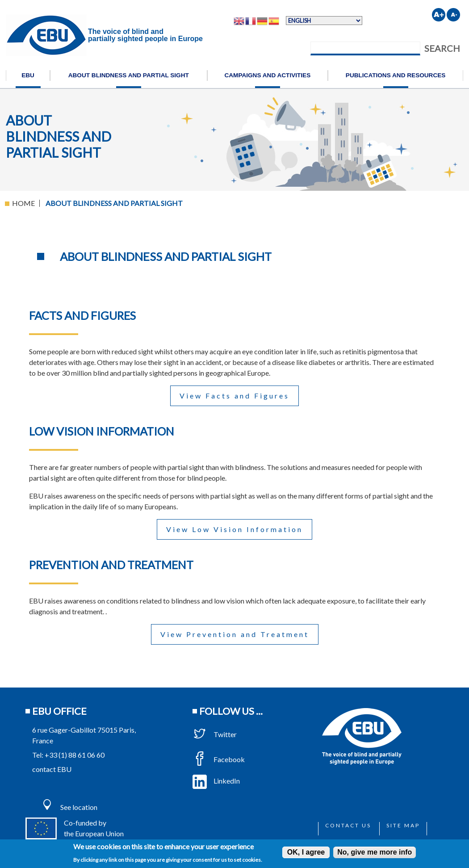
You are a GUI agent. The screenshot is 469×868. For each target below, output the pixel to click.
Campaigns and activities (267, 75)
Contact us (348, 825)
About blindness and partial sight (129, 75)
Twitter (215, 734)
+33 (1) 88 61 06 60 (75, 755)
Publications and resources (396, 75)
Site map (403, 825)
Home (23, 203)
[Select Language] (324, 21)
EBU (28, 75)
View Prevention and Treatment (235, 634)
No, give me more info (375, 852)
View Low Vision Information (234, 529)
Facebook (219, 759)
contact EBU (52, 769)
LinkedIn (216, 781)
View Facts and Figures (234, 396)
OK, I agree (306, 852)
